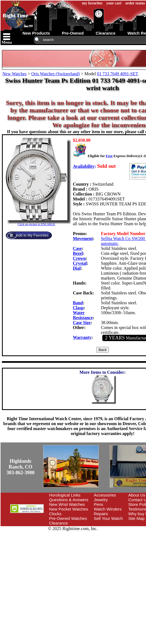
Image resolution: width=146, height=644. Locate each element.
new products (36, 33)
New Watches (15, 74)
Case (77, 248)
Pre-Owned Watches (68, 518)
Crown (79, 258)
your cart (114, 3)
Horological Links (65, 495)
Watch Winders (108, 509)
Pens (98, 504)
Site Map (137, 518)
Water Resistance (83, 315)
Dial (77, 268)
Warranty (82, 337)
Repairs (101, 514)
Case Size (82, 323)
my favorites (92, 3)
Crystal (80, 263)
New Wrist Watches (67, 504)
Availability (84, 166)
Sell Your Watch (108, 518)
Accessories (105, 495)
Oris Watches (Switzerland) (56, 74)
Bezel (78, 253)
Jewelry (101, 500)
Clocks (55, 514)
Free (109, 156)
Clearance (59, 523)
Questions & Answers (69, 500)
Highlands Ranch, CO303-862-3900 (21, 467)
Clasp (78, 308)
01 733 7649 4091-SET (118, 74)
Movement (83, 239)
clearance (106, 33)
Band (78, 303)
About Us (137, 495)
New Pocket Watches (69, 509)
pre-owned (73, 33)
